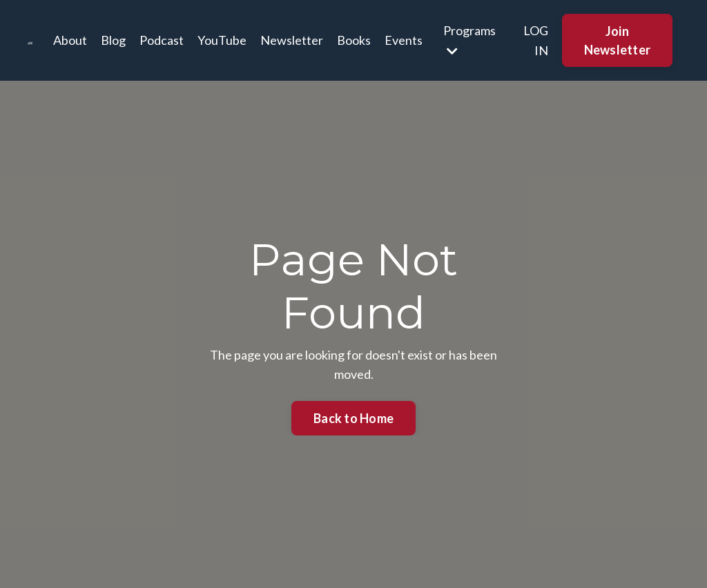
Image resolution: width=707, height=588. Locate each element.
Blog (113, 40)
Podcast (162, 40)
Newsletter (292, 40)
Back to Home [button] (353, 418)
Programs (469, 40)
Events (404, 40)
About (70, 40)
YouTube (222, 40)
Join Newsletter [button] (618, 40)
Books (354, 40)
